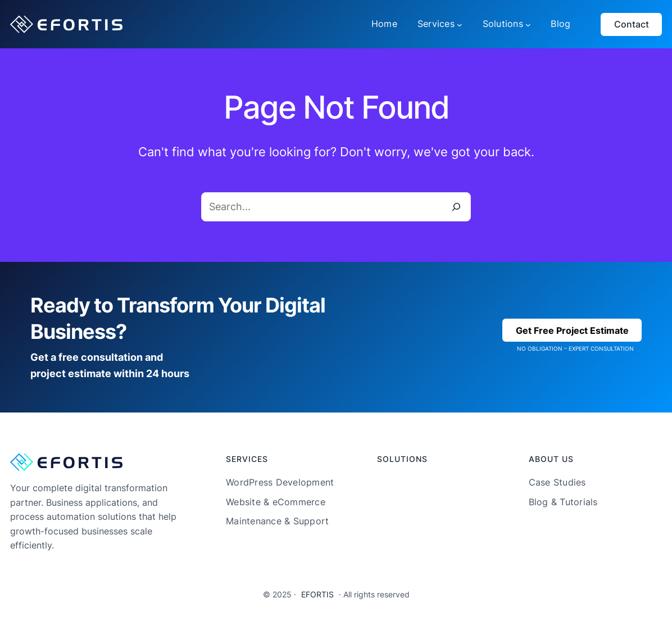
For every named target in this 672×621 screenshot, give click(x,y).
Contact (632, 24)
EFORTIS (317, 594)
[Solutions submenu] (528, 24)
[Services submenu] (460, 24)
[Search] (456, 207)
